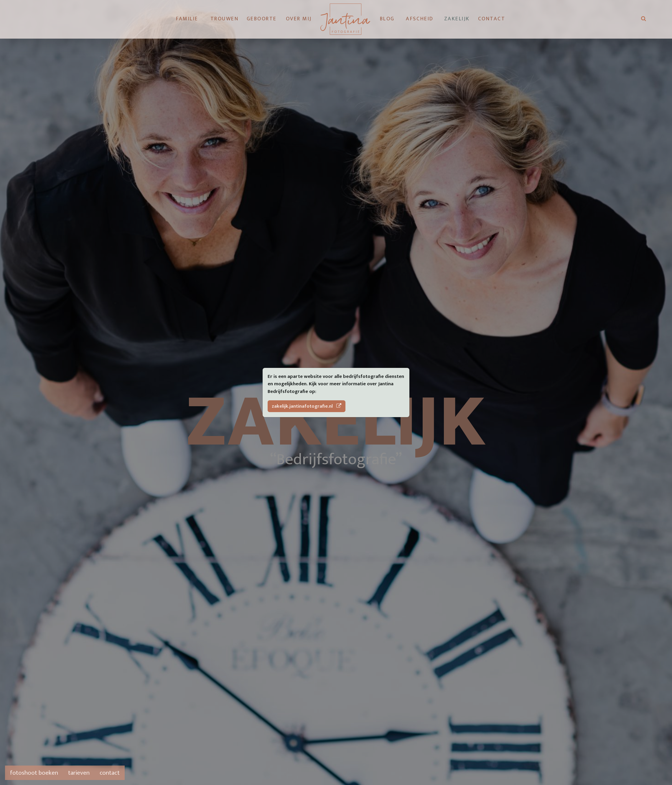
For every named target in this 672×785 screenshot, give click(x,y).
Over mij (299, 19)
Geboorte (262, 19)
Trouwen (225, 19)
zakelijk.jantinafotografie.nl (307, 406)
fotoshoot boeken (34, 773)
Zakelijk (457, 19)
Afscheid (420, 19)
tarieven (79, 773)
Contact (491, 19)
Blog (387, 19)
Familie (187, 19)
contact (110, 773)
